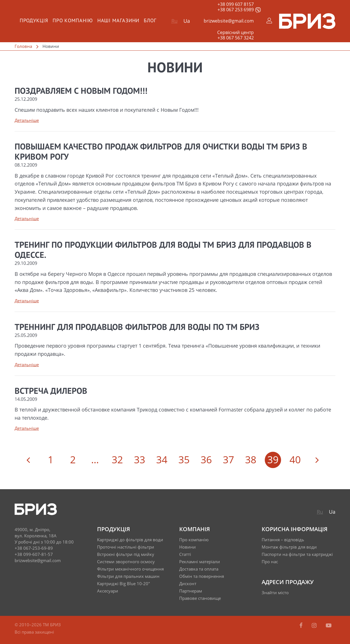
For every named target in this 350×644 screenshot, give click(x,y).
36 (206, 459)
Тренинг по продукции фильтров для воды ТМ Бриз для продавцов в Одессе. (163, 251)
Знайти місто (275, 592)
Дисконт (188, 583)
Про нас (270, 562)
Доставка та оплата (199, 569)
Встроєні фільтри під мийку (126, 554)
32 (117, 459)
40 (295, 459)
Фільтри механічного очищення (130, 569)
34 (162, 459)
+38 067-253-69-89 (34, 548)
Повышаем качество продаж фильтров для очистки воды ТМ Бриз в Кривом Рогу (161, 152)
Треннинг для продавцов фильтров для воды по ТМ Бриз (137, 328)
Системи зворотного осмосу (126, 562)
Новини (188, 547)
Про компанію (194, 540)
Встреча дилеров (51, 392)
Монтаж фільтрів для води (289, 547)
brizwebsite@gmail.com (229, 21)
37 (228, 459)
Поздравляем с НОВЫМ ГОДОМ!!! (81, 91)
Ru (174, 21)
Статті (185, 554)
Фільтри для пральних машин (128, 576)
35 (184, 459)
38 (251, 459)
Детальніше (27, 120)
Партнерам (191, 591)
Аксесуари (108, 591)
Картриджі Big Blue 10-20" (124, 583)
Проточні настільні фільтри (126, 547)
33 (140, 459)
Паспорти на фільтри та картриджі (297, 554)
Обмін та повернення (202, 576)
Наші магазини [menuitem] (118, 21)
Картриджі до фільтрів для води (130, 540)
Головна (23, 46)
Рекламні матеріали (200, 562)
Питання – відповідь (283, 540)
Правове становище (200, 598)
